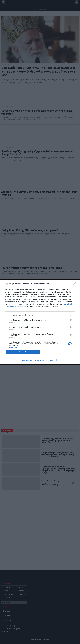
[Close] (75, 284)
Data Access (40, 360)
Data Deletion (27, 360)
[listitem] (40, 315)
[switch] (70, 320)
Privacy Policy (53, 360)
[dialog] (40, 322)
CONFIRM (23, 352)
